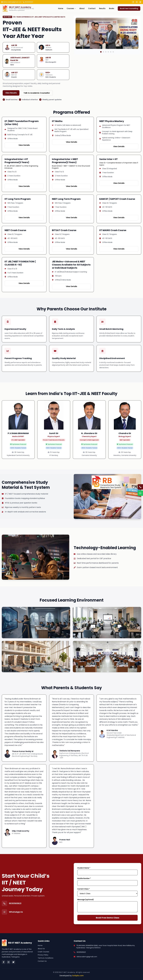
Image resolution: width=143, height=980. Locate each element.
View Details (24, 145)
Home (61, 8)
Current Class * (84, 889)
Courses (71, 8)
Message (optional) (86, 900)
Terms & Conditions (46, 958)
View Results (11, 93)
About (82, 8)
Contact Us (42, 961)
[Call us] (140, 487)
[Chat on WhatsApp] (140, 493)
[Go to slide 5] (111, 68)
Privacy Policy (43, 955)
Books (112, 8)
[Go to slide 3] (106, 68)
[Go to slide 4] (108, 68)
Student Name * (84, 868)
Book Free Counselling (129, 8)
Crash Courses (43, 952)
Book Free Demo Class (108, 918)
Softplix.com (78, 976)
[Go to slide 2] (103, 68)
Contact (92, 8)
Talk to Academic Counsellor (37, 93)
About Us (41, 949)
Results (102, 8)
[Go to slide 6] (113, 68)
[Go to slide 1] (101, 68)
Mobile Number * (84, 878)
